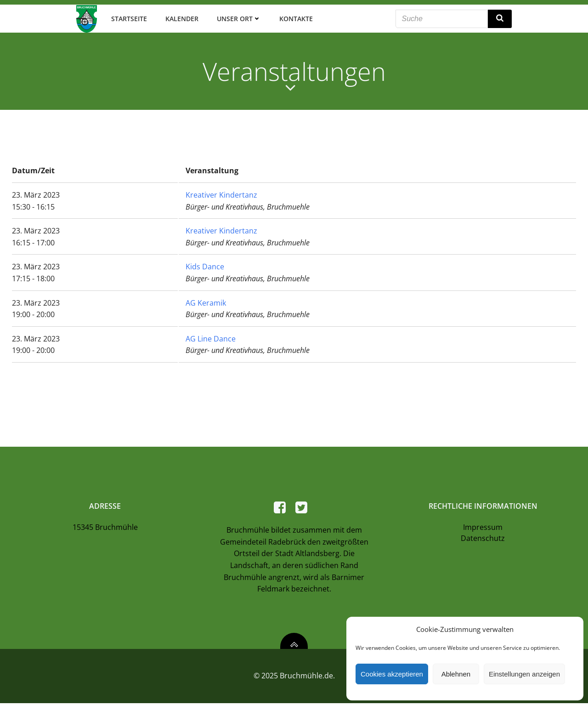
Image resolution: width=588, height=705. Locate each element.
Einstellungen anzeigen (524, 674)
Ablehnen (456, 674)
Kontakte (296, 18)
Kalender (181, 18)
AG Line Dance (211, 338)
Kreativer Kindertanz (221, 194)
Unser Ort (238, 18)
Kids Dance (205, 266)
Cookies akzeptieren (392, 674)
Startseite (129, 18)
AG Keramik (206, 302)
